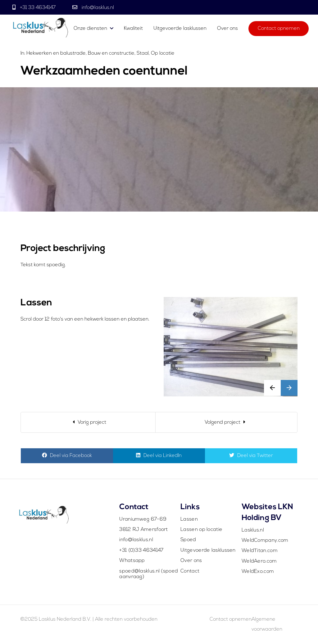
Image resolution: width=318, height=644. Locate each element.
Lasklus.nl (253, 530)
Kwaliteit (133, 29)
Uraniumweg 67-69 (143, 519)
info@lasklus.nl (97, 8)
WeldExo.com (258, 572)
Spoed (188, 540)
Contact (190, 571)
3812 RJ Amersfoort (143, 530)
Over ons (227, 29)
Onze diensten (90, 29)
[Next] (226, 422)
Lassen (189, 519)
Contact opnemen (279, 29)
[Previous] (88, 422)
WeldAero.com (259, 561)
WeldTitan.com (260, 551)
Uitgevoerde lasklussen (180, 29)
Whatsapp (132, 561)
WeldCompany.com (265, 541)
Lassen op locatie (201, 530)
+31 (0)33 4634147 (141, 550)
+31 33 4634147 (38, 8)
